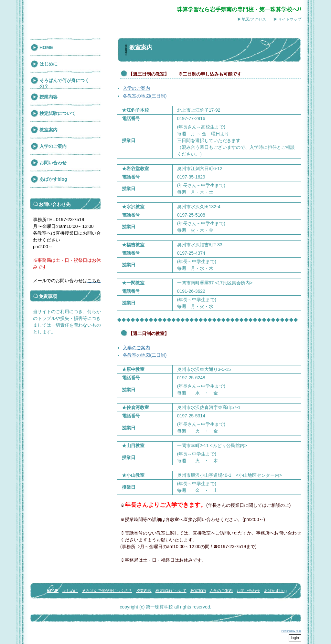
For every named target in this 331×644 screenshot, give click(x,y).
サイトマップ (290, 19)
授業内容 (48, 97)
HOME (46, 47)
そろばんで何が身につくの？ (64, 83)
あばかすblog (53, 179)
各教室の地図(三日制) (145, 96)
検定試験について (58, 113)
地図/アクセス (254, 19)
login (295, 638)
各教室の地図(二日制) (145, 355)
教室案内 (48, 130)
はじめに (48, 64)
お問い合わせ (53, 163)
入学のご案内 (136, 88)
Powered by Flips (291, 631)
